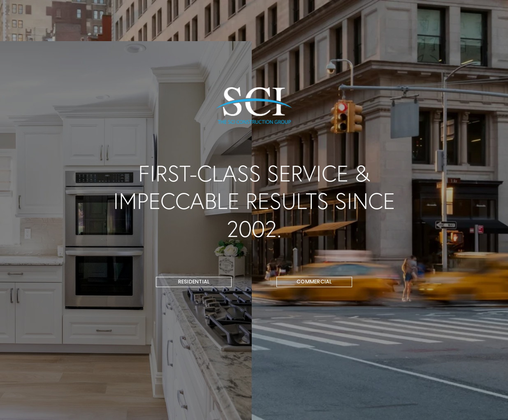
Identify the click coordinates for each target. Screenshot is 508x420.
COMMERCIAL (314, 282)
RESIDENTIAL (194, 282)
